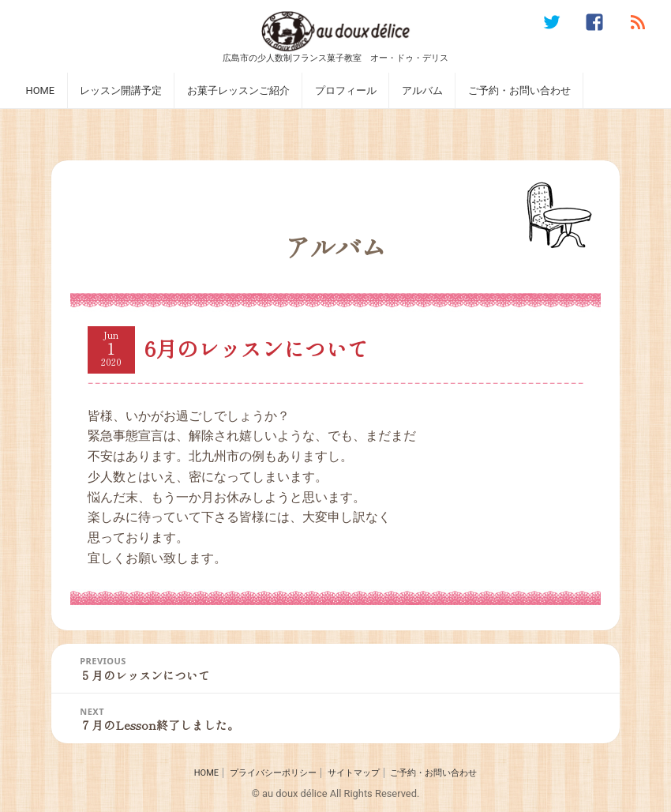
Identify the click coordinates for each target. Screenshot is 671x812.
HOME (40, 90)
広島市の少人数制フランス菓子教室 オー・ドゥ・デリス (335, 57)
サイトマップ (354, 773)
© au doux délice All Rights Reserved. (336, 793)
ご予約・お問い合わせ (519, 90)
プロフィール (346, 90)
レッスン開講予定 (121, 90)
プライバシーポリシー (273, 773)
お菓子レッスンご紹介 (238, 90)
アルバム (422, 90)
